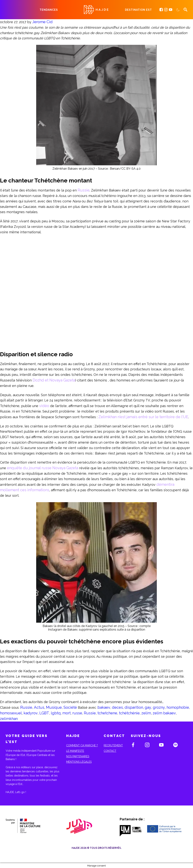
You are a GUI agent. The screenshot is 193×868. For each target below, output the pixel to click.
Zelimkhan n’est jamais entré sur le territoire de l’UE (143, 417)
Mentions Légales (79, 762)
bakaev (104, 707)
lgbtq (56, 713)
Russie (84, 190)
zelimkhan (9, 719)
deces (117, 707)
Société (70, 707)
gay (148, 707)
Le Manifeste (75, 751)
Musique (54, 707)
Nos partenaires (78, 756)
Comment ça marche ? (82, 745)
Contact (110, 751)
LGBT (44, 713)
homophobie (178, 707)
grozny (159, 707)
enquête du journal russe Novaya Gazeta (43, 468)
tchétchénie (129, 713)
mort (67, 713)
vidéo (44, 406)
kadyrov (31, 713)
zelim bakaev (164, 713)
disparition (134, 707)
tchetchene (107, 713)
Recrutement (113, 745)
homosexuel (11, 713)
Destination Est (138, 10)
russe (77, 713)
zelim (146, 713)
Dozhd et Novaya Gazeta (54, 380)
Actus (39, 707)
